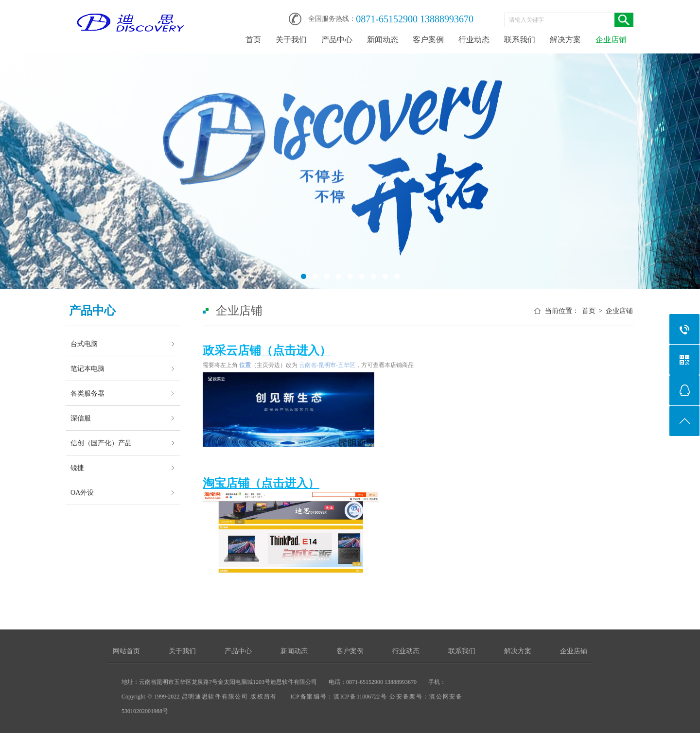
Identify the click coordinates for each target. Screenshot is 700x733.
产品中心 (337, 40)
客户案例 (428, 40)
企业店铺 (611, 40)
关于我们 (291, 40)
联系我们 (520, 40)
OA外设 (82, 492)
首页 (253, 40)
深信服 (81, 418)
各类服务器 (87, 393)
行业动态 (474, 40)
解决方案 (565, 40)
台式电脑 (84, 344)
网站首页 (126, 651)
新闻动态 (383, 40)
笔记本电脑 (87, 368)
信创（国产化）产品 (101, 443)
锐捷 (77, 468)
